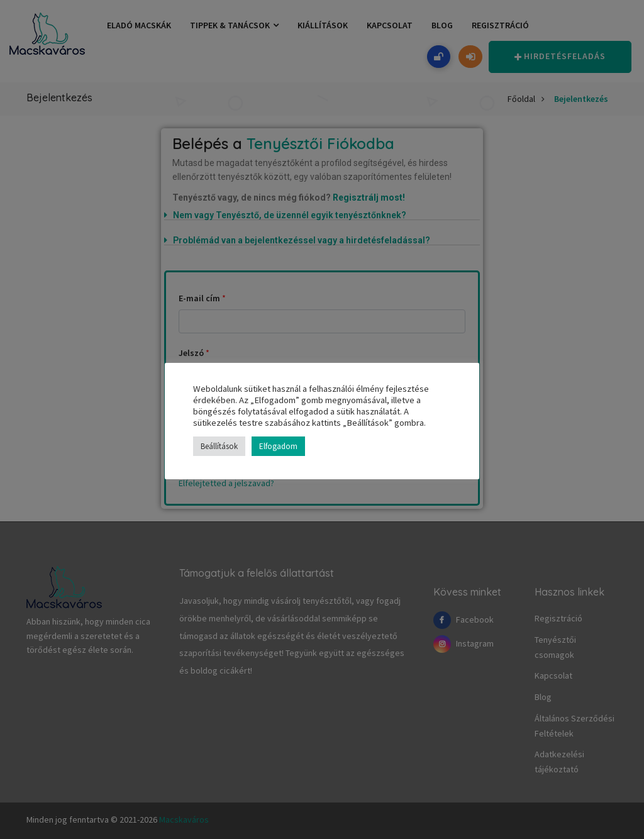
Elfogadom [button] (278, 446)
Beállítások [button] (219, 446)
